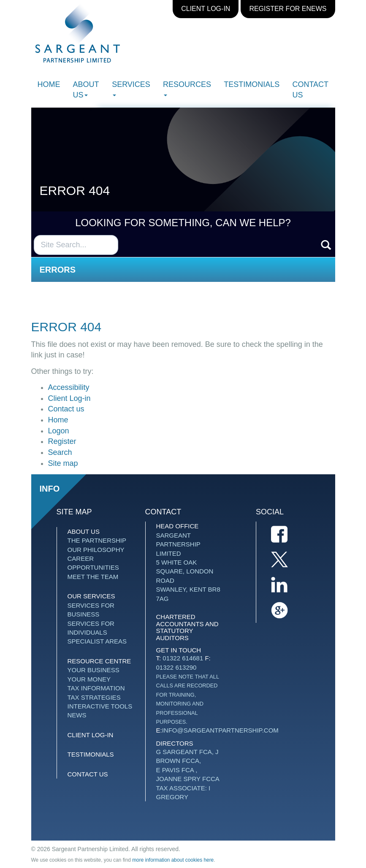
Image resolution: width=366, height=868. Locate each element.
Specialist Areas (97, 641)
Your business (94, 670)
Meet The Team (93, 577)
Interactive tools (100, 706)
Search (60, 452)
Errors (58, 270)
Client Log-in (206, 9)
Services (131, 88)
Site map (63, 463)
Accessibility (69, 387)
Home (49, 84)
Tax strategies (94, 697)
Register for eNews (288, 9)
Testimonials (252, 84)
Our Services (91, 596)
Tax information (96, 688)
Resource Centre (99, 661)
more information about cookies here (173, 860)
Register (62, 441)
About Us (86, 90)
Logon (59, 431)
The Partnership (97, 540)
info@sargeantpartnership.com (220, 730)
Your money (89, 679)
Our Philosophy (96, 550)
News (77, 715)
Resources (187, 88)
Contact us (310, 90)
